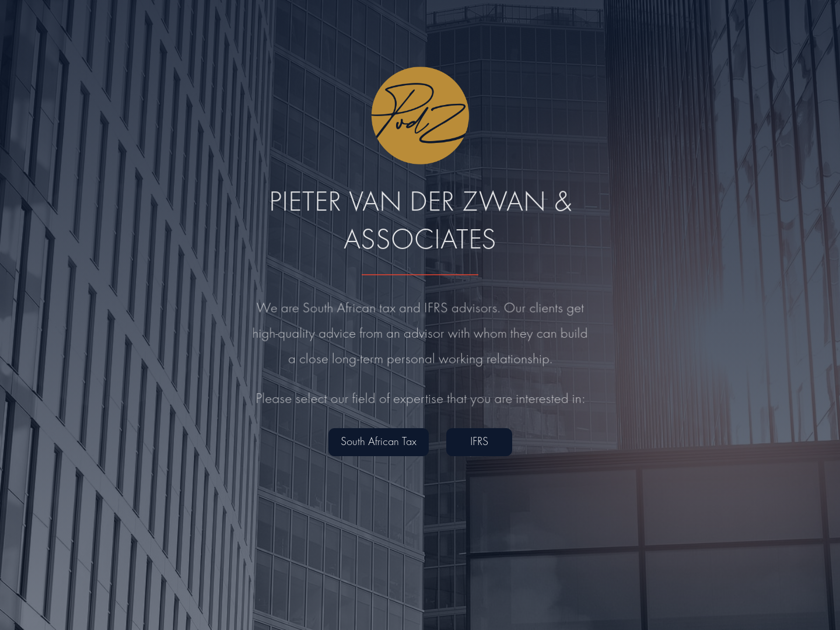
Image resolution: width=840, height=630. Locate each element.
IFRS (479, 442)
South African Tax (379, 442)
